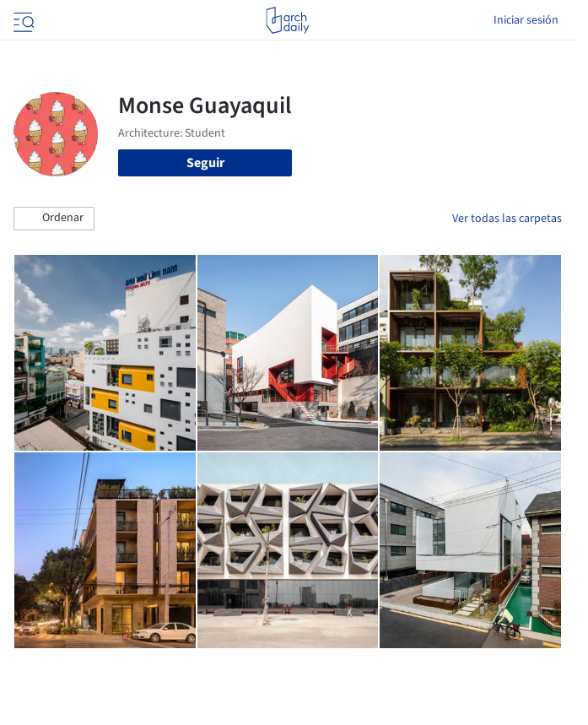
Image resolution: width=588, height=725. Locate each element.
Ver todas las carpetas (507, 219)
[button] (54, 219)
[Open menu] (22, 20)
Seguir (205, 163)
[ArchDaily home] (287, 20)
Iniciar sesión (526, 20)
